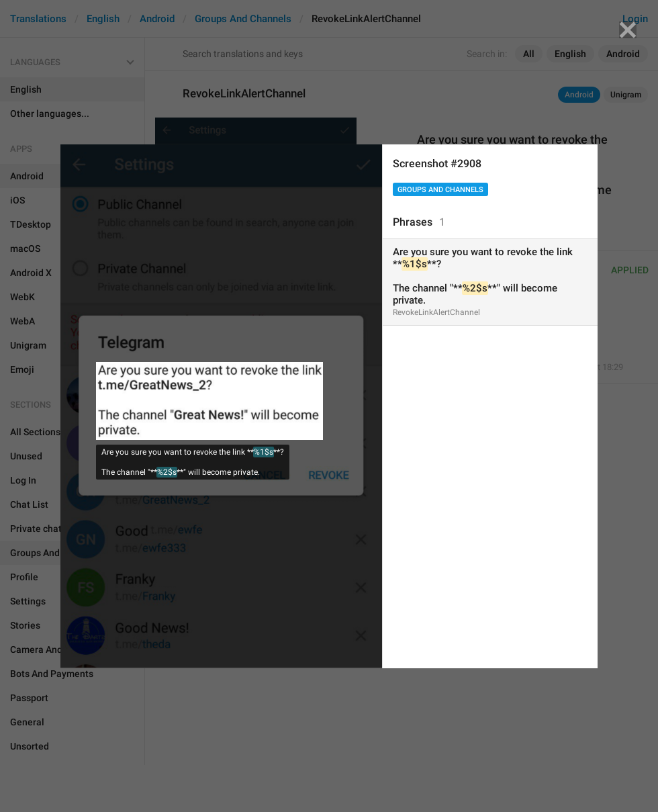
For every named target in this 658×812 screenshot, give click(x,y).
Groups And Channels (440, 190)
